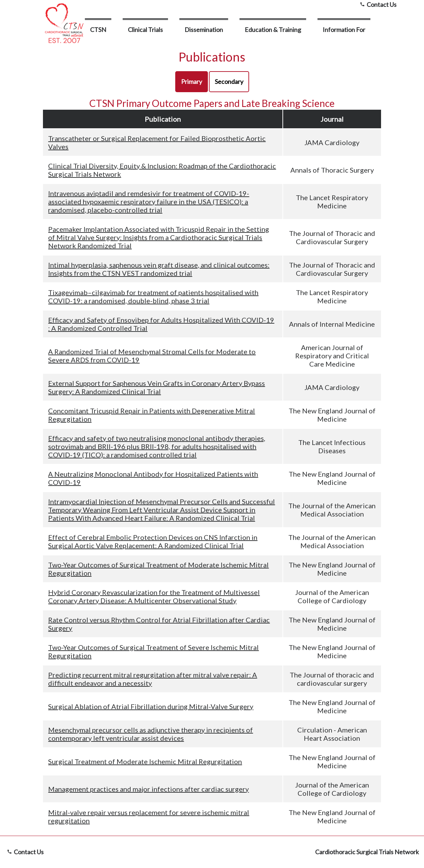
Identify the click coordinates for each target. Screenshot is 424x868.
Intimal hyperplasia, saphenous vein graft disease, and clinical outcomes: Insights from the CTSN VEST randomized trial (159, 269)
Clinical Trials (145, 30)
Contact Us (24, 852)
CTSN (98, 30)
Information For (344, 30)
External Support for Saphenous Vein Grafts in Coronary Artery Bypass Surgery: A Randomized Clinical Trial (157, 387)
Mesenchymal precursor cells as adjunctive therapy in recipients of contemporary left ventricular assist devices (150, 734)
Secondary (229, 82)
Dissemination (204, 30)
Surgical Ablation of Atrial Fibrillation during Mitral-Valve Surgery (151, 706)
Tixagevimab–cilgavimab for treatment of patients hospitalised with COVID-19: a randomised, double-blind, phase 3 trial (153, 296)
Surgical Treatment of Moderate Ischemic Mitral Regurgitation (145, 761)
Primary (192, 82)
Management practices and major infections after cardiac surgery (148, 789)
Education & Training (273, 30)
